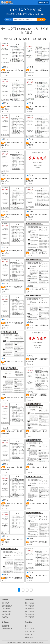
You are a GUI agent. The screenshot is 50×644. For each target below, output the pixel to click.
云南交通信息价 (44, 39)
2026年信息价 (30, 603)
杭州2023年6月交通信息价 (39, 542)
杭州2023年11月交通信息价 (14, 361)
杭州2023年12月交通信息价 (39, 325)
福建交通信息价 (15, 39)
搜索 (41, 20)
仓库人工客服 (29, 629)
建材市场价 (5, 603)
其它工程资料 (6, 614)
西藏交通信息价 (39, 39)
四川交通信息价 (25, 39)
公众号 (27, 626)
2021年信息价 (30, 617)
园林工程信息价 (7, 606)
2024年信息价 (30, 609)
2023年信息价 (30, 611)
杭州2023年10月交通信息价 (14, 398)
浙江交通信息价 (11, 39)
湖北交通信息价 (20, 39)
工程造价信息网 (7, 629)
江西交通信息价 (35, 39)
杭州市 (30, 286)
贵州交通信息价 (30, 39)
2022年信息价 (30, 614)
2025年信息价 (30, 606)
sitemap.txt (29, 634)
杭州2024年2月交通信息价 (39, 253)
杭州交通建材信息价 (35, 250)
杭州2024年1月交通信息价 (39, 289)
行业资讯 (5, 617)
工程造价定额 (6, 611)
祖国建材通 (5, 626)
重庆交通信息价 (6, 39)
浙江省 (6, 67)
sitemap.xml (29, 637)
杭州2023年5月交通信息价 (14, 578)
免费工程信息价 (30, 631)
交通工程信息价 (7, 609)
